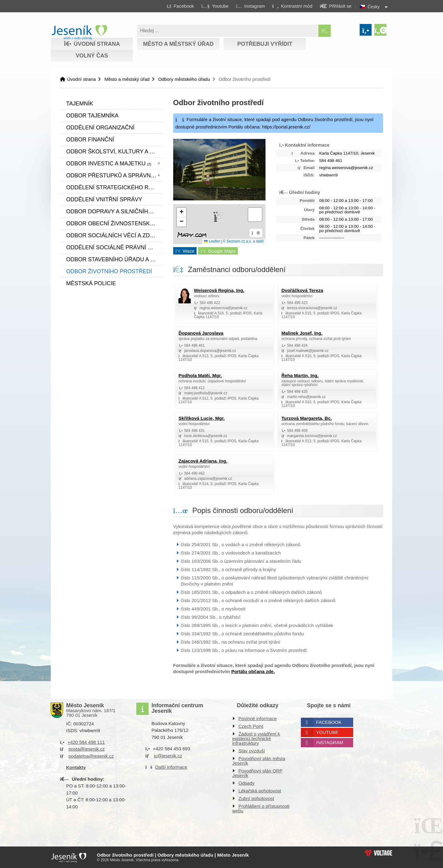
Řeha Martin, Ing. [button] (300, 375)
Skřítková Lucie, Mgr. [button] (202, 418)
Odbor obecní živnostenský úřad (115, 223)
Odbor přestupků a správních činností (115, 176)
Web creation (378, 853)
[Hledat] (325, 31)
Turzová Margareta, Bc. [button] (307, 418)
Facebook (329, 722)
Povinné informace (257, 718)
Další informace (171, 767)
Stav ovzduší (252, 751)
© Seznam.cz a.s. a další (243, 241)
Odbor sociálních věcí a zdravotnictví (115, 235)
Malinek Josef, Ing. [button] (302, 333)
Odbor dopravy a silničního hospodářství (115, 211)
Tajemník (80, 104)
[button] (292, 6)
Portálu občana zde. (253, 671)
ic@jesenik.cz (168, 756)
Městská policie (91, 283)
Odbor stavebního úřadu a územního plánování (115, 259)
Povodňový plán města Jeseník (259, 761)
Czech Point (251, 726)
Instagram (330, 742)
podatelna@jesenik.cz (91, 756)
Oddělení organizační (100, 128)
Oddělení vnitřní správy (104, 199)
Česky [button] (374, 7)
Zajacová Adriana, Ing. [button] (203, 461)
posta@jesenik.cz (87, 749)
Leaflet (212, 241)
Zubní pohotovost (256, 798)
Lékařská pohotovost (260, 791)
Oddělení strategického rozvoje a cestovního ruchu (115, 187)
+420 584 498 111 (86, 742)
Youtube (327, 732)
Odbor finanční (90, 140)
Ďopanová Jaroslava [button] (201, 333)
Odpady (247, 783)
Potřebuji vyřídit (265, 44)
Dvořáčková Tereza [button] (302, 290)
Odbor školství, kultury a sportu (115, 152)
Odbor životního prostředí (109, 271)
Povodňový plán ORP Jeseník (257, 773)
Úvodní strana (79, 33)
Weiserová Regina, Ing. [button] (219, 290)
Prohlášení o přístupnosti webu (261, 808)
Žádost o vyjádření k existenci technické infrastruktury (256, 738)
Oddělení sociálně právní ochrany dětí (115, 247)
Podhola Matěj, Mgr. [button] (200, 375)
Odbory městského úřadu (184, 79)
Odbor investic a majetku (109, 164)
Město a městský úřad (178, 44)
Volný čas (92, 56)
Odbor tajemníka (92, 116)
